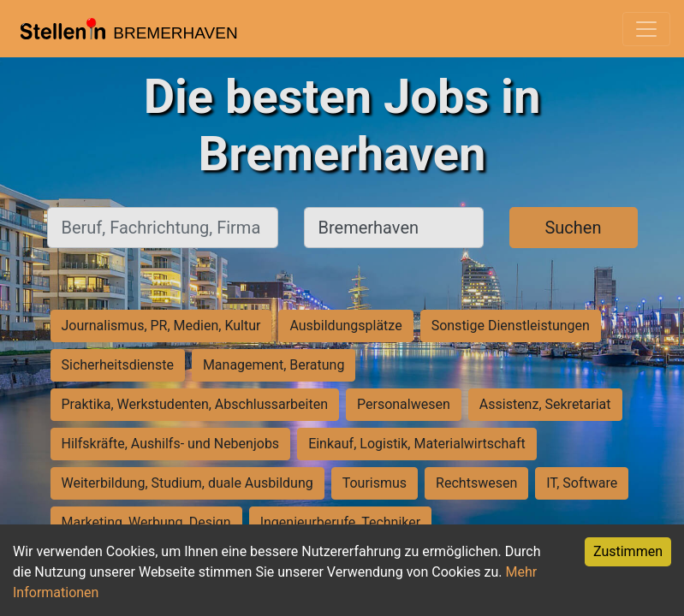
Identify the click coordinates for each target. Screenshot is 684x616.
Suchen (573, 228)
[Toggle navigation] (646, 29)
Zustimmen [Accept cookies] (628, 551)
